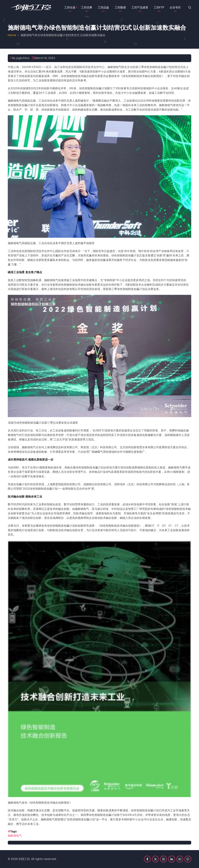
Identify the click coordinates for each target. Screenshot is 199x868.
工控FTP (159, 7)
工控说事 (87, 7)
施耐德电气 (15, 836)
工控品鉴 (103, 7)
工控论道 (70, 7)
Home (12, 35)
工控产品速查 (140, 7)
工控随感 (120, 7)
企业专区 (175, 7)
